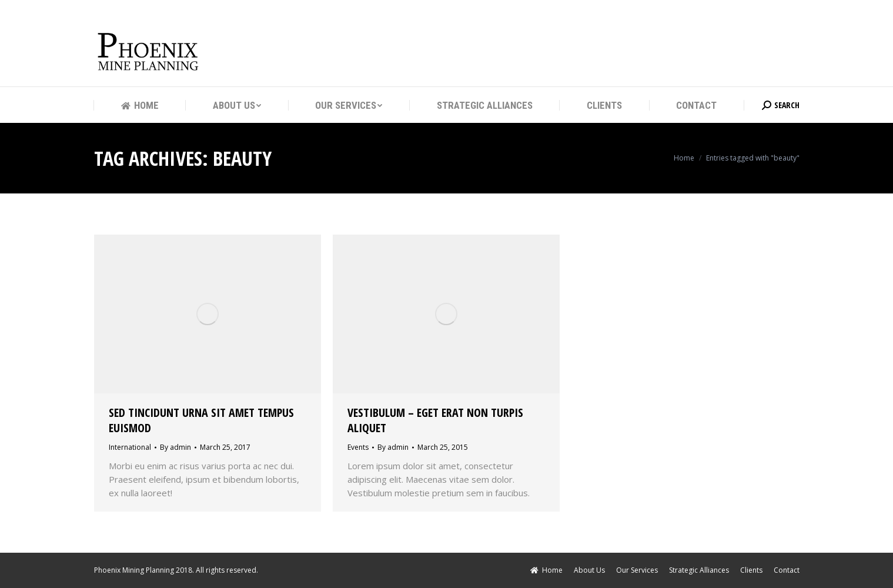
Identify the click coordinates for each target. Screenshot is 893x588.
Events (358, 447)
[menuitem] (140, 106)
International (130, 447)
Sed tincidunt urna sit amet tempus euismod (201, 420)
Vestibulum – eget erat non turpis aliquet (435, 420)
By (175, 447)
